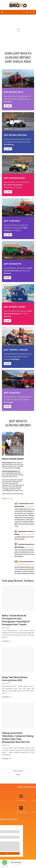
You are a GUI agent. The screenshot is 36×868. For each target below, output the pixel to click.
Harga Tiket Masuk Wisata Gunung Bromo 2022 (15, 679)
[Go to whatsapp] (5, 862)
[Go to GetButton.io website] (5, 866)
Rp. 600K (7, 364)
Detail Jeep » (6, 641)
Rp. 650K (7, 278)
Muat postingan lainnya (18, 771)
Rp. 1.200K (8, 149)
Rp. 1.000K (8, 192)
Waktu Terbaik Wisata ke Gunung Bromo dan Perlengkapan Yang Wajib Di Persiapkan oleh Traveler (16, 620)
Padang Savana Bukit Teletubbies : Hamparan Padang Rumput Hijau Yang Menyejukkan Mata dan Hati (18, 738)
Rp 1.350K (8, 106)
